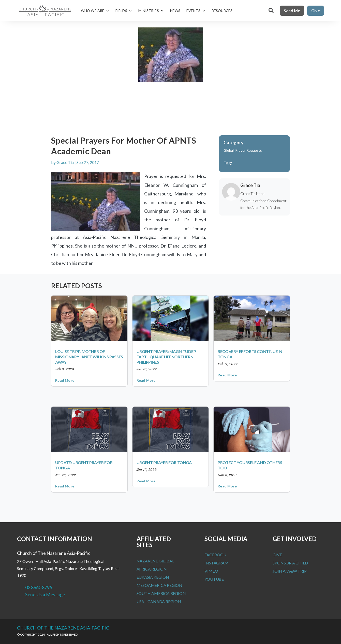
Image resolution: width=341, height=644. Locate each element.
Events (193, 11)
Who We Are (93, 11)
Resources (222, 11)
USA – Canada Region (159, 601)
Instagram (216, 563)
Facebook (215, 555)
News (175, 11)
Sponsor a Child (290, 563)
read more (65, 380)
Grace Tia (65, 162)
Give (316, 11)
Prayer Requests (249, 150)
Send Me (292, 11)
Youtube (214, 579)
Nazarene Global (155, 561)
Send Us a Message (45, 594)
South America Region (161, 593)
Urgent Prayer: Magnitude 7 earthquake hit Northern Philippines (166, 357)
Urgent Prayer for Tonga (164, 462)
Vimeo (211, 571)
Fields (121, 11)
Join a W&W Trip (290, 571)
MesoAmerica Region (159, 585)
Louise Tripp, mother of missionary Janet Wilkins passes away (89, 357)
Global (229, 150)
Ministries (149, 11)
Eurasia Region (153, 577)
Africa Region (152, 569)
